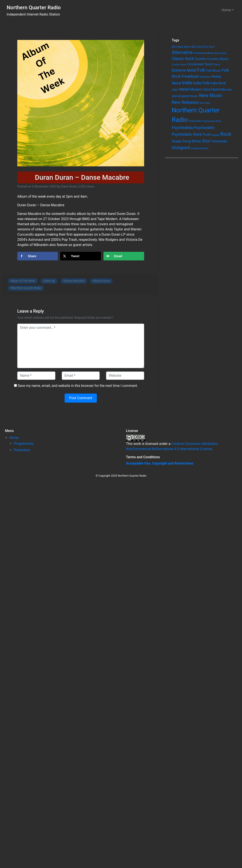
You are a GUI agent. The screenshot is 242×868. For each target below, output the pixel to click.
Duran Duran (102, 281)
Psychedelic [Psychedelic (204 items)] (204, 128)
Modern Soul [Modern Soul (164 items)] (200, 89)
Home (226, 10)
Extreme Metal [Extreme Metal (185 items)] (184, 70)
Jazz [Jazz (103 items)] (175, 90)
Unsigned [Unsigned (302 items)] (181, 148)
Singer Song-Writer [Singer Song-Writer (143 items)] (186, 141)
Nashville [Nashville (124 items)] (218, 89)
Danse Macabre (75, 281)
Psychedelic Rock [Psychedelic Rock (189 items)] (187, 134)
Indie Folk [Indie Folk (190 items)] (201, 83)
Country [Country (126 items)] (200, 59)
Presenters (22, 450)
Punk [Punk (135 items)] (207, 135)
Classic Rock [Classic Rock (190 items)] (183, 59)
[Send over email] (124, 256)
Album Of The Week (23, 281)
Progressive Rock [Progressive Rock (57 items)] (211, 121)
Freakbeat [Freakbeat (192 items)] (190, 76)
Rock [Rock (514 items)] (226, 134)
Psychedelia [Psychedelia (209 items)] (182, 128)
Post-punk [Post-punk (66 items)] (195, 121)
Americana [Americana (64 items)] (200, 53)
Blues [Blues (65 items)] (211, 53)
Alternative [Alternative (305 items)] (182, 52)
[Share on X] (81, 256)
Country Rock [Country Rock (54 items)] (179, 65)
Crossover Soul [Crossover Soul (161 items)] (200, 64)
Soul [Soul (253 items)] (206, 141)
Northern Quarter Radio (34, 8)
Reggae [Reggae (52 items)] (215, 135)
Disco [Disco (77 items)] (216, 64)
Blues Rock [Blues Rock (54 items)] (221, 53)
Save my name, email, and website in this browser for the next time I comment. (78, 386)
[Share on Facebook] (38, 256)
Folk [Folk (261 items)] (201, 70)
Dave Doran (69, 187)
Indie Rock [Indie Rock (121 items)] (218, 83)
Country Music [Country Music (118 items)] (218, 59)
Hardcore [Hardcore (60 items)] (205, 77)
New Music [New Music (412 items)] (211, 95)
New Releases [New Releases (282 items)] (185, 102)
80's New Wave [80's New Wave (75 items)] (181, 47)
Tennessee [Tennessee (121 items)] (219, 141)
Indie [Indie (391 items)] (187, 83)
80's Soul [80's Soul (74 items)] (197, 47)
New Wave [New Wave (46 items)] (205, 103)
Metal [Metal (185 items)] (184, 89)
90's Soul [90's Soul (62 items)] (209, 47)
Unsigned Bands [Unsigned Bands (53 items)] (200, 148)
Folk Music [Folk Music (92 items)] (213, 71)
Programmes (24, 443)
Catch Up (49, 281)
